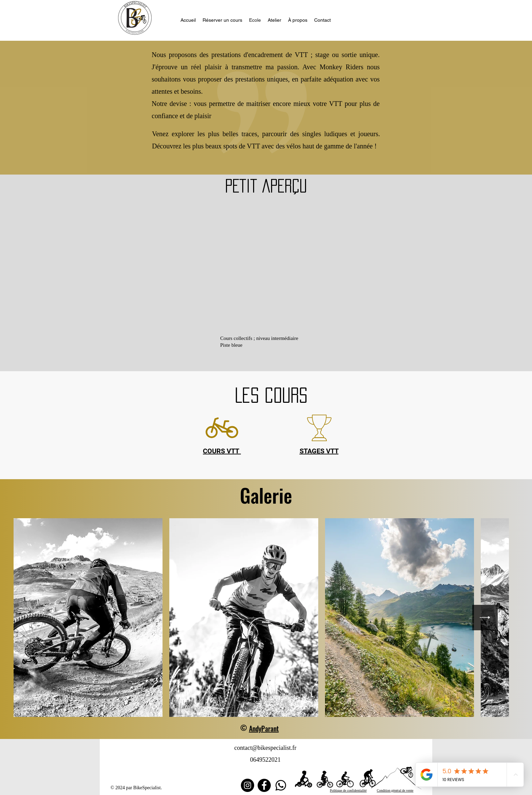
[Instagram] (248, 785)
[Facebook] (264, 785)
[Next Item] (485, 618)
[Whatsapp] (281, 785)
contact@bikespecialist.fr (265, 748)
